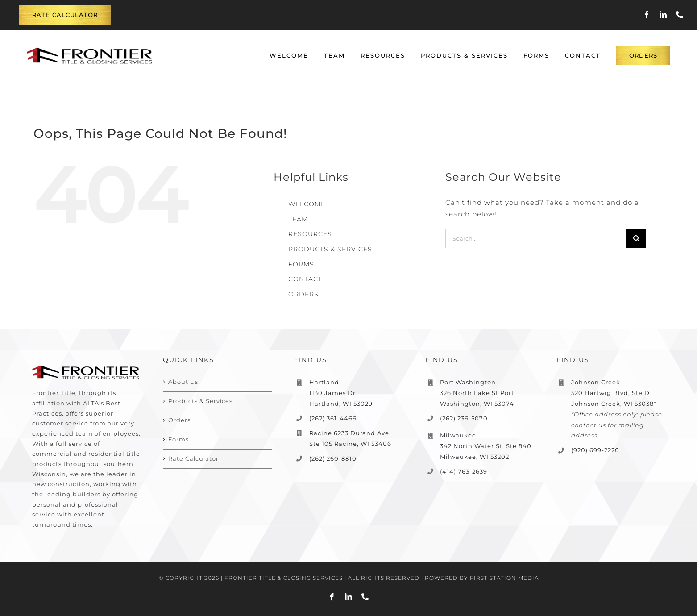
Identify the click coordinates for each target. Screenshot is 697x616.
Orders (179, 420)
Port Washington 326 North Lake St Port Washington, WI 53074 (477, 393)
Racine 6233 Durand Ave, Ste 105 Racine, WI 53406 (350, 438)
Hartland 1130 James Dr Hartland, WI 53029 (341, 393)
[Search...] (536, 238)
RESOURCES (310, 234)
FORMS (301, 264)
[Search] (636, 238)
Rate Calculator (193, 458)
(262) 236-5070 (464, 418)
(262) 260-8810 (333, 458)
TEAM (298, 219)
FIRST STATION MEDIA (504, 578)
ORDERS (303, 294)
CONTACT (305, 279)
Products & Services (200, 401)
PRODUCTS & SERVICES (330, 249)
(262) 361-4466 (333, 418)
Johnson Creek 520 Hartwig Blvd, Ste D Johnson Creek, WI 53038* (614, 393)
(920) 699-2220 (595, 450)
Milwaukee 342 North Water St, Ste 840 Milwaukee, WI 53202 (486, 446)
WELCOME (307, 204)
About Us (183, 382)
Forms (178, 439)
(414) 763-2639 (464, 471)
